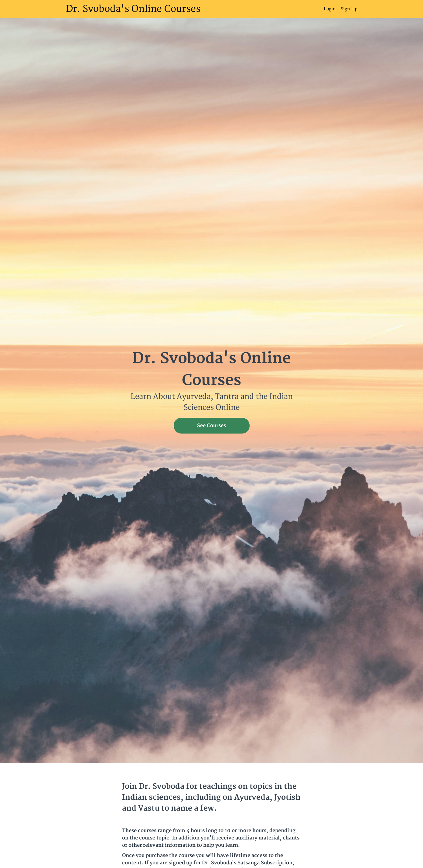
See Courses (212, 426)
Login (330, 9)
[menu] (338, 9)
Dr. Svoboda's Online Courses (133, 9)
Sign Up (349, 9)
